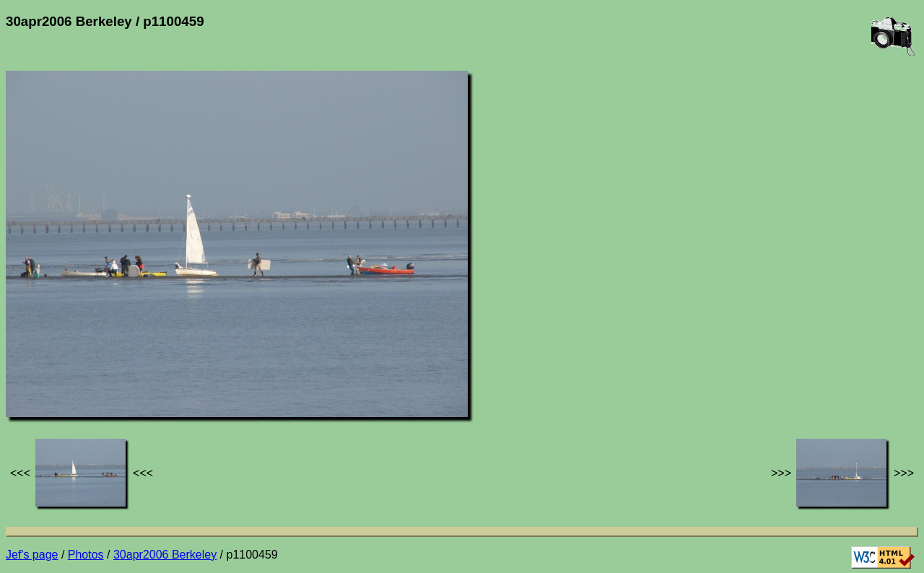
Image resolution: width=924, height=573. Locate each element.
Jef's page (32, 555)
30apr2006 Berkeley (165, 555)
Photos (86, 555)
